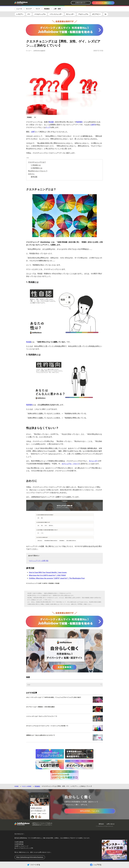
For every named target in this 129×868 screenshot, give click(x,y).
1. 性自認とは (36, 165)
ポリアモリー (96, 14)
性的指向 (79, 122)
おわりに (31, 174)
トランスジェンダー (56, 14)
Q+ (106, 14)
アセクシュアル (83, 14)
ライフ (38, 9)
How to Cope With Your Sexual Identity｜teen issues (48, 572)
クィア (48, 127)
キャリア (29, 9)
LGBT (33, 132)
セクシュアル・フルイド (71, 464)
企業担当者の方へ (81, 3)
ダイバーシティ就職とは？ (103, 3)
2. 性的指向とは (37, 168)
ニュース (19, 9)
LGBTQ (93, 125)
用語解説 (47, 9)
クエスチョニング (32, 583)
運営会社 (101, 824)
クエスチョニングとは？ (37, 162)
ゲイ (29, 14)
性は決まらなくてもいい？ (38, 171)
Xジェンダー (70, 14)
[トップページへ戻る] (26, 3)
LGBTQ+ (45, 583)
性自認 (51, 122)
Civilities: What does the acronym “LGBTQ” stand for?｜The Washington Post (57, 578)
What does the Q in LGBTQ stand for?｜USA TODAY (47, 575)
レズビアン (20, 14)
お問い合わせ (111, 824)
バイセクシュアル (40, 14)
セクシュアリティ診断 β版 (39, 561)
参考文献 (34, 177)
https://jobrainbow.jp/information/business (30, 857)
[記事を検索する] (101, 684)
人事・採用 (57, 9)
